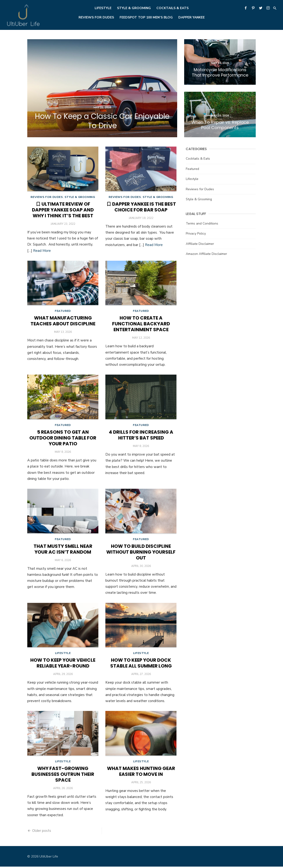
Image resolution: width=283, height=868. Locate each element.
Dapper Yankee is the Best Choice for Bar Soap (144, 207)
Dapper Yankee (192, 17)
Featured (63, 311)
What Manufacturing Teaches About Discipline (63, 321)
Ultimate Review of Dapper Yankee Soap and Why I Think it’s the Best (63, 210)
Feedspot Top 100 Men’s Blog (146, 17)
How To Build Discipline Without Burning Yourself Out (141, 553)
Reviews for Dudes (96, 17)
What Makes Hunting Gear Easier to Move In (141, 773)
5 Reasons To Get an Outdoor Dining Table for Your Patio (63, 439)
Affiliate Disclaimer (200, 244)
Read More (42, 251)
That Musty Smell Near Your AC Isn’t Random (63, 550)
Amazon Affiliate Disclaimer (206, 254)
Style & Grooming (134, 8)
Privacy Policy (196, 234)
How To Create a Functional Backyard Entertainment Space (141, 324)
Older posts (42, 832)
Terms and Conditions (202, 223)
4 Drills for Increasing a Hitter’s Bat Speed (141, 436)
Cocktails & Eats (173, 8)
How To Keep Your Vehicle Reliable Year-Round (63, 664)
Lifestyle (103, 8)
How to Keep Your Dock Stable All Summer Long (141, 664)
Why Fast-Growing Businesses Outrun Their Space (63, 776)
